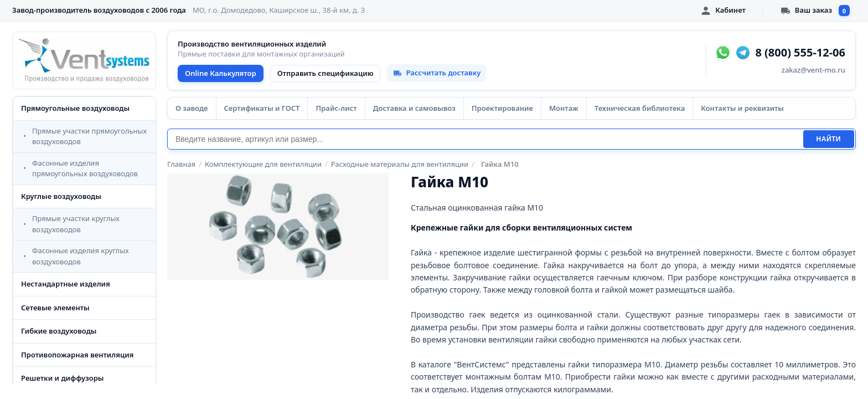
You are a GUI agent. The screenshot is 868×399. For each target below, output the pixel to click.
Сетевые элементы (55, 308)
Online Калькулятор (221, 73)
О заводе (192, 108)
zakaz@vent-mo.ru (813, 70)
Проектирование (502, 108)
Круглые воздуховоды (61, 196)
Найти (829, 139)
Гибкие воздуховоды (59, 331)
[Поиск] (485, 139)
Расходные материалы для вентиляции (400, 164)
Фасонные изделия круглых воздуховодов (81, 256)
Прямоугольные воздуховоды (75, 108)
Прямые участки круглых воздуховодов (76, 224)
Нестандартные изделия (66, 284)
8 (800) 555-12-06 (800, 53)
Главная (181, 164)
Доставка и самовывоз (414, 108)
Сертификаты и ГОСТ (262, 108)
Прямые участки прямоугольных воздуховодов (89, 136)
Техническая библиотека (640, 108)
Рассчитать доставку (436, 73)
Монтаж (564, 108)
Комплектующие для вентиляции (263, 164)
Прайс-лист (336, 108)
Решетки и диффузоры (62, 378)
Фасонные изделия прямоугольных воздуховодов (85, 168)
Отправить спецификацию (325, 73)
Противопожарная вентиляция (77, 355)
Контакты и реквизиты (742, 108)
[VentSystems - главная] (84, 60)
